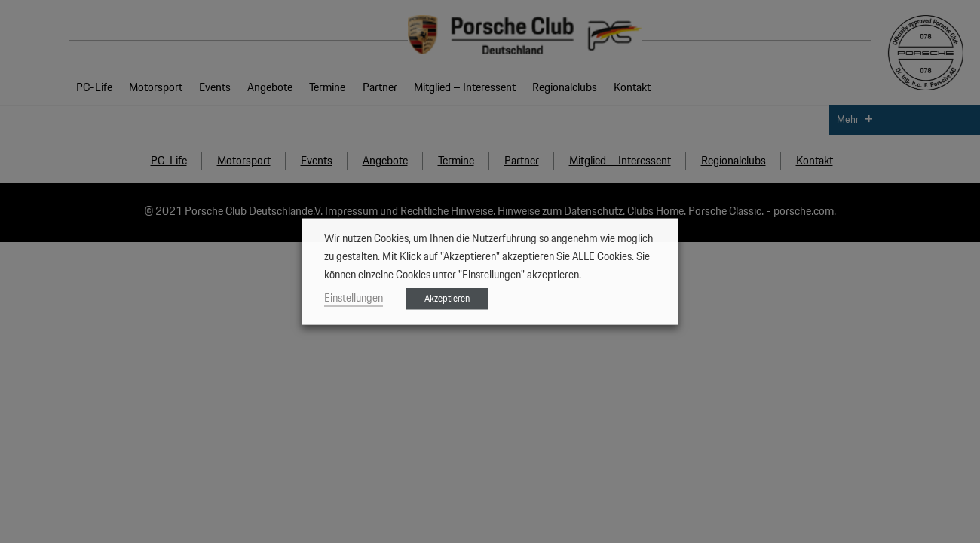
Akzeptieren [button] (447, 299)
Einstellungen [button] (354, 298)
